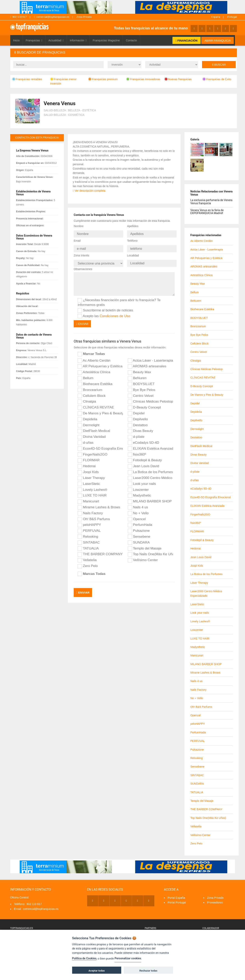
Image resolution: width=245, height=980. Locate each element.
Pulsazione (139, 527)
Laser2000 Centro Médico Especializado (150, 474)
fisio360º (137, 451)
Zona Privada (84, 17)
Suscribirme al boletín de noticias (105, 307)
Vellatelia (87, 557)
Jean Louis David (143, 463)
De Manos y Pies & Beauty (100, 410)
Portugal (232, 17)
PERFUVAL (89, 527)
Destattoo (138, 422)
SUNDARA (139, 539)
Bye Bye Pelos (142, 386)
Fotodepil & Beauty (145, 457)
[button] (124, 53)
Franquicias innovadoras (143, 79)
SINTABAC (89, 539)
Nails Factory (90, 510)
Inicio (16, 40)
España (216, 17)
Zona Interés (82, 253)
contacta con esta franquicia (37, 138)
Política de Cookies (84, 958)
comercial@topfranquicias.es (52, 17)
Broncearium (90, 386)
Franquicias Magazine (106, 40)
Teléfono (132, 239)
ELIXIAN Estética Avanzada (150, 445)
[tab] (124, 53)
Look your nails (142, 480)
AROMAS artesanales (147, 363)
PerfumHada (140, 522)
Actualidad (56, 40)
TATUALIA (88, 545)
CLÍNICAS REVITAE (96, 404)
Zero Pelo (88, 562)
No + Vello (138, 510)
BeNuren (137, 375)
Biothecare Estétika (95, 380)
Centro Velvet (141, 392)
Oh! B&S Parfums (94, 516)
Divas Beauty (140, 428)
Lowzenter (138, 486)
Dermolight (89, 422)
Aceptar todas (97, 971)
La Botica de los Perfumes (150, 469)
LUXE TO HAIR (92, 492)
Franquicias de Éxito (217, 79)
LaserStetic (89, 480)
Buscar (219, 65)
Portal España (176, 898)
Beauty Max (139, 369)
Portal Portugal (177, 902)
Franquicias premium (103, 79)
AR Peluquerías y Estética (100, 363)
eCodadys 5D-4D (143, 439)
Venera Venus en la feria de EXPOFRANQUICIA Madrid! (207, 212)
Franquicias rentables (27, 79)
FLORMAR (89, 457)
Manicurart (88, 498)
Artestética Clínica (94, 369)
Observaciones (83, 265)
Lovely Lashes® (92, 486)
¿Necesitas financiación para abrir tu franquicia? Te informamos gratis (119, 299)
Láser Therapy (91, 474)
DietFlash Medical (94, 428)
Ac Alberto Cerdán (94, 357)
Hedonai (87, 463)
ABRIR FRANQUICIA (218, 41)
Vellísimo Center (143, 557)
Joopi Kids (88, 469)
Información (78, 40)
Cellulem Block (92, 392)
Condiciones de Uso (115, 312)
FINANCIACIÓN (187, 41)
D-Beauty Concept (144, 404)
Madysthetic (139, 492)
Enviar (82, 320)
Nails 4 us (138, 504)
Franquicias (34, 40)
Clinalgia (87, 398)
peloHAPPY (89, 522)
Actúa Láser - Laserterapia (150, 357)
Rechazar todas (148, 971)
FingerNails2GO (93, 451)
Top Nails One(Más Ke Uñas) (150, 551)
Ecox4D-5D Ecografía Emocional (100, 445)
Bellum (86, 375)
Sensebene (139, 533)
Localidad (133, 253)
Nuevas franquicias (178, 79)
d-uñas (86, 439)
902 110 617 (19, 17)
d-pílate (136, 433)
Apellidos (133, 226)
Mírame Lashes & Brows (99, 504)
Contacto (131, 40)
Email (77, 239)
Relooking (88, 533)
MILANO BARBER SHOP (150, 498)
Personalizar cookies (128, 958)
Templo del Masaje (145, 545)
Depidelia (87, 416)
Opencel (137, 516)
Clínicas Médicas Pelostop (150, 398)
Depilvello (138, 416)
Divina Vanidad (92, 433)
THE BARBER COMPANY (100, 551)
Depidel (136, 410)
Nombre (79, 226)
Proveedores (215, 902)
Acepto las (104, 313)
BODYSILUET (141, 380)
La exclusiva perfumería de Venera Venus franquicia (211, 202)
